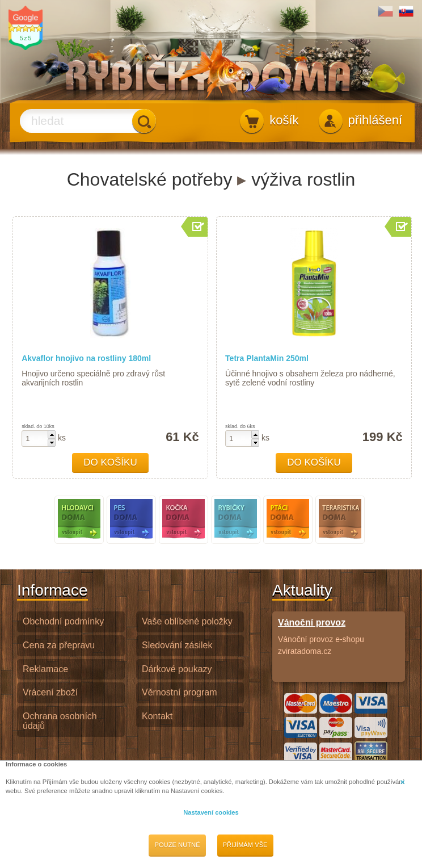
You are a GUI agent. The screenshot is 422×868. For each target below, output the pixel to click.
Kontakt (157, 716)
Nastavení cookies (211, 812)
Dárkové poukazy (177, 669)
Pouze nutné (177, 845)
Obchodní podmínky (63, 621)
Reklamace (45, 669)
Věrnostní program (180, 692)
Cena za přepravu (59, 645)
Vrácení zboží (50, 692)
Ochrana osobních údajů (60, 721)
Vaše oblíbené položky (187, 621)
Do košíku (110, 462)
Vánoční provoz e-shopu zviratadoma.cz (339, 636)
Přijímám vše (245, 845)
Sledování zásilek (177, 645)
